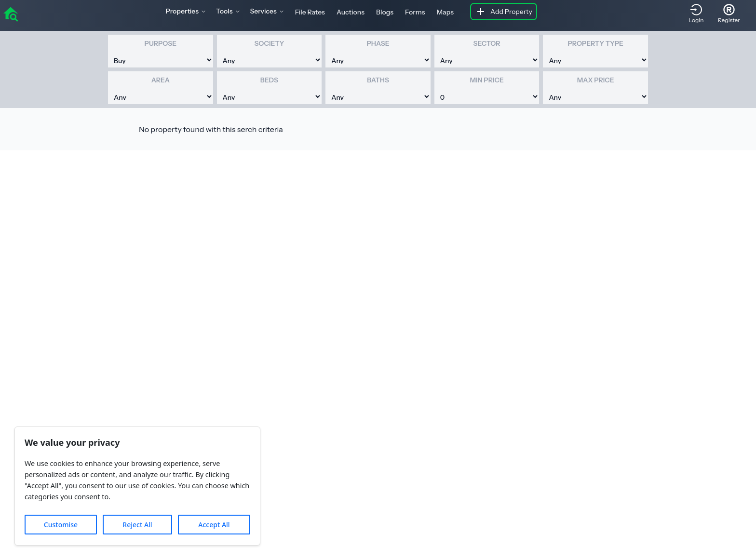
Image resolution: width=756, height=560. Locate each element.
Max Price (596, 80)
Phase (378, 43)
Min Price (486, 80)
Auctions (351, 12)
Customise (61, 525)
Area (161, 80)
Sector (487, 43)
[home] (11, 13)
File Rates (310, 12)
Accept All (214, 525)
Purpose (161, 43)
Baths (378, 80)
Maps (445, 12)
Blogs (385, 12)
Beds (269, 80)
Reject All (137, 525)
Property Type (595, 43)
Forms (415, 12)
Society (269, 43)
